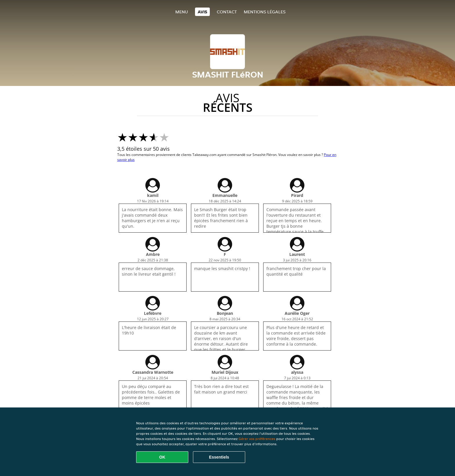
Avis (202, 12)
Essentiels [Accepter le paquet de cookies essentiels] (219, 457)
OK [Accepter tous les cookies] (162, 457)
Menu (182, 12)
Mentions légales (265, 12)
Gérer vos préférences (257, 439)
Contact (227, 12)
